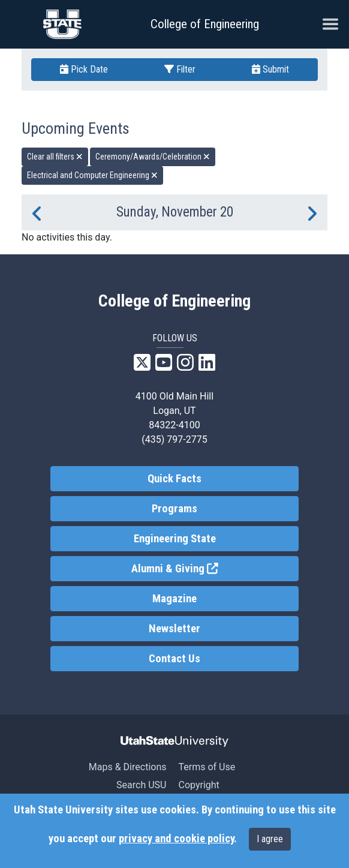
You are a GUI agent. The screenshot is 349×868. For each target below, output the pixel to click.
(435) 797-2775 (174, 439)
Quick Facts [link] (174, 479)
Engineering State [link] (175, 539)
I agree (270, 839)
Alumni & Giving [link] (215, 568)
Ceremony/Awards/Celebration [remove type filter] (153, 157)
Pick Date (84, 69)
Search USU (141, 785)
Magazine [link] (174, 599)
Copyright (198, 785)
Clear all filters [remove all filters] (55, 157)
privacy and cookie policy (176, 839)
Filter (180, 69)
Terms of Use (207, 767)
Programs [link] (174, 509)
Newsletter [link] (174, 629)
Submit (270, 69)
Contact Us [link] (174, 659)
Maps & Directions (128, 767)
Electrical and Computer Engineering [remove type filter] (92, 175)
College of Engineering (205, 24)
